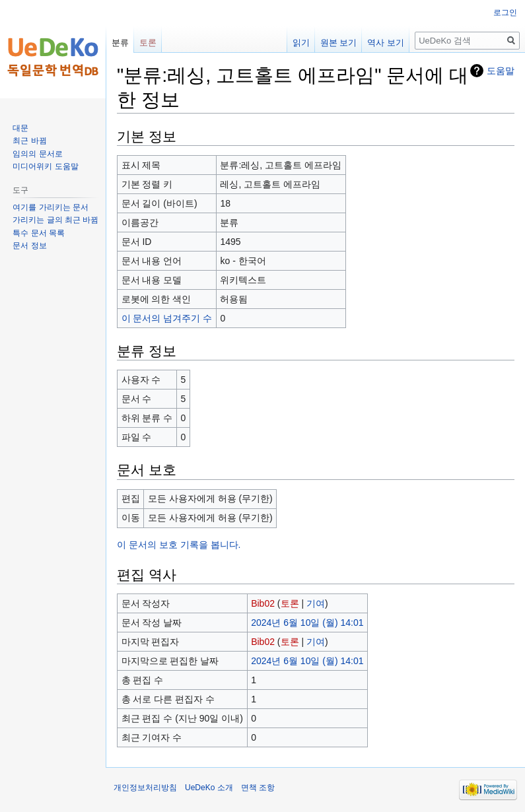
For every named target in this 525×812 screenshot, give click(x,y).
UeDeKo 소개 (209, 788)
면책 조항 (258, 788)
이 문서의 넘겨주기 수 (167, 318)
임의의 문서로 (37, 154)
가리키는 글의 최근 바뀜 (55, 220)
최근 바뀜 (29, 141)
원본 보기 (339, 43)
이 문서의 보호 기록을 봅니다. (179, 545)
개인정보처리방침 (145, 788)
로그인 (505, 13)
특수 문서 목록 (39, 233)
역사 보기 (386, 43)
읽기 (301, 43)
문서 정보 (29, 246)
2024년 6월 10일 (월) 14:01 (307, 623)
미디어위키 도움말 (45, 166)
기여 (316, 603)
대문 (20, 128)
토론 (290, 603)
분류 (120, 43)
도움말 (501, 71)
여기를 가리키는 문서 (51, 207)
